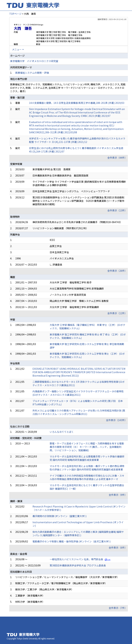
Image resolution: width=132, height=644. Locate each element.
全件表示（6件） (118, 548)
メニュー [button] (17, 49)
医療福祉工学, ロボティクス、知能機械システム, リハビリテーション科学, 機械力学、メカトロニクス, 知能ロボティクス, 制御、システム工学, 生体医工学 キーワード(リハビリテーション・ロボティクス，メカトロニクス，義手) (68, 88)
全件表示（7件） (118, 608)
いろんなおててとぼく (62, 432)
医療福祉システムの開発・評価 (32, 73)
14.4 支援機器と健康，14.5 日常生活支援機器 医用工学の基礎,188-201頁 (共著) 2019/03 (77, 103)
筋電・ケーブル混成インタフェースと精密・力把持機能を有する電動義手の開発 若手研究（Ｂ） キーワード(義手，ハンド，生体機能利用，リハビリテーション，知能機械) (87, 447)
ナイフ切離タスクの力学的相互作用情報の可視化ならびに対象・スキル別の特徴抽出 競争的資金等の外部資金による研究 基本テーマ (87, 477)
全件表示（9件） (118, 495)
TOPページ (15, 14)
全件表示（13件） (117, 210)
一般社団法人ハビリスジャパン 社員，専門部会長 (76, 559)
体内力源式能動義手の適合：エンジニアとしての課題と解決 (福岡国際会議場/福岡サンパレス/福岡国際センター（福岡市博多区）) (78, 533)
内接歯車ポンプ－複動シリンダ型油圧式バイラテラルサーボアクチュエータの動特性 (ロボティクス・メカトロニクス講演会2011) (78, 393)
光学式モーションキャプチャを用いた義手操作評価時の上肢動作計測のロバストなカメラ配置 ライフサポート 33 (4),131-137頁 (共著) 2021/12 (77, 140)
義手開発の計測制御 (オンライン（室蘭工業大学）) (59, 516)
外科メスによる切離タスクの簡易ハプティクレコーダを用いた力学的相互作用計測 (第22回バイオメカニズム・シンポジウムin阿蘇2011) (79, 412)
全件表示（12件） (117, 313)
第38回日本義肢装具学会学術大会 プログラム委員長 (78, 565)
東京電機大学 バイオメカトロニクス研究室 (34, 61)
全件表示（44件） (117, 158)
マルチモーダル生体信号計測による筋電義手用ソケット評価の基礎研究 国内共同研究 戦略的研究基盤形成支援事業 (87, 458)
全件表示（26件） (117, 271)
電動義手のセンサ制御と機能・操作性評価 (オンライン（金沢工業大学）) (71, 541)
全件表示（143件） (117, 420)
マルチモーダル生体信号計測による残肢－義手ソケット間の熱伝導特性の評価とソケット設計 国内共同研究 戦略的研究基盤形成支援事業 (87, 468)
